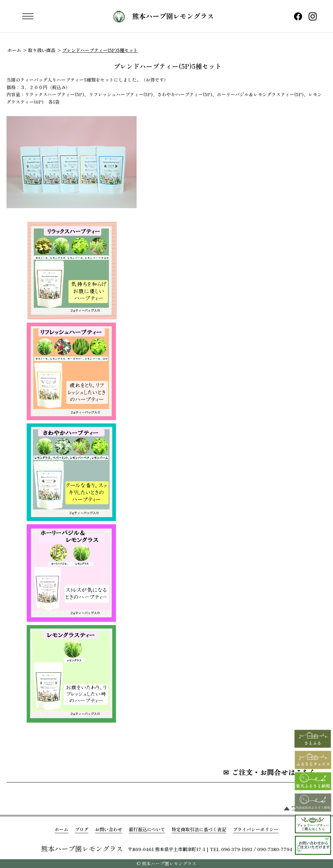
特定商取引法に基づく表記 (199, 829)
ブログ (82, 829)
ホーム (14, 50)
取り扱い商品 (42, 50)
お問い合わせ (109, 829)
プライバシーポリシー (256, 829)
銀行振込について (147, 829)
